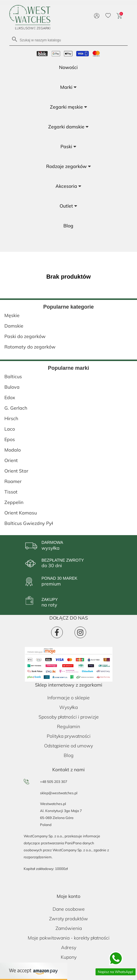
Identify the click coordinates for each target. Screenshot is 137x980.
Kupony (69, 957)
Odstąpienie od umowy (68, 746)
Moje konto (68, 896)
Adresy (69, 947)
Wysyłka (68, 707)
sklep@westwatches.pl (59, 793)
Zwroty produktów (68, 919)
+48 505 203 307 (54, 782)
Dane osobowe (69, 909)
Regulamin (68, 726)
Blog (69, 755)
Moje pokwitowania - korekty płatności (69, 938)
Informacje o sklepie (68, 698)
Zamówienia (69, 928)
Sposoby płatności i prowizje (69, 717)
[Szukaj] (68, 40)
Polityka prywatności (69, 736)
